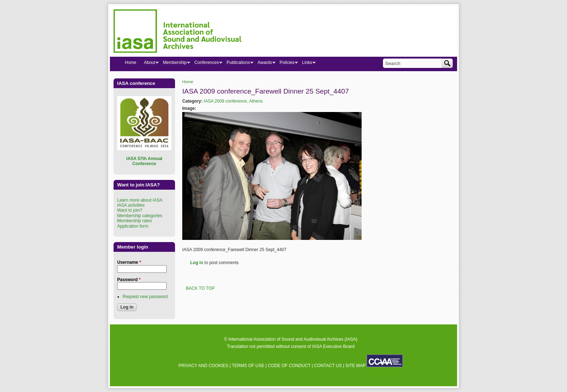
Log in (197, 263)
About (149, 64)
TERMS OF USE (248, 366)
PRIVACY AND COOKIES (204, 366)
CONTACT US (328, 366)
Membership (174, 64)
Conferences (206, 64)
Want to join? (130, 210)
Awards (265, 64)
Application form (133, 226)
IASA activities (131, 205)
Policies (287, 64)
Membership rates (135, 221)
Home (188, 82)
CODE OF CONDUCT (289, 366)
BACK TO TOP (200, 288)
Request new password (145, 297)
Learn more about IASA (140, 200)
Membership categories (140, 216)
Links (307, 64)
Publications (238, 64)
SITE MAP (355, 366)
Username (129, 262)
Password (129, 280)
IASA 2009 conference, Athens (233, 101)
